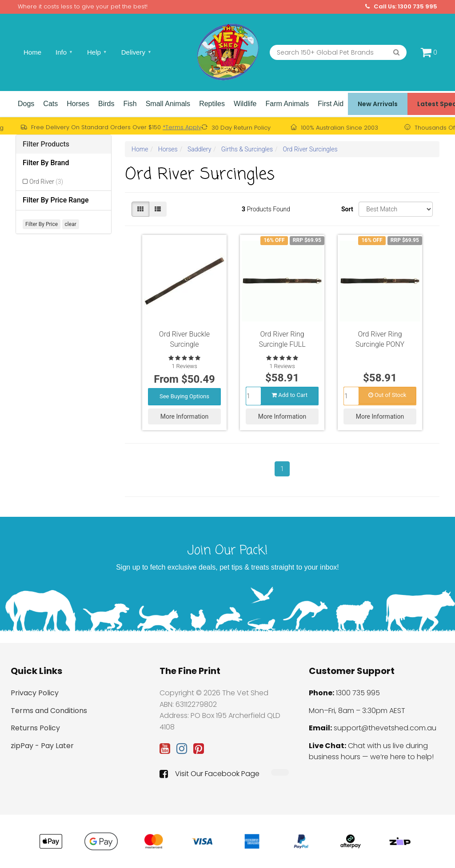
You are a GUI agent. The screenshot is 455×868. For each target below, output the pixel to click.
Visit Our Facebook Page (210, 774)
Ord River (46, 182)
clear (71, 224)
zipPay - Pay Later (42, 746)
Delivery (136, 52)
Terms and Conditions (49, 711)
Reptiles (212, 104)
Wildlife (245, 104)
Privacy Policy (35, 693)
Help (97, 52)
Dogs (26, 104)
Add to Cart (289, 394)
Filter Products (46, 144)
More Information (184, 416)
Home (32, 52)
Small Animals (168, 104)
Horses (78, 104)
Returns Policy (35, 728)
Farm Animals (287, 104)
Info (64, 52)
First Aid (331, 104)
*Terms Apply (182, 127)
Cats (50, 104)
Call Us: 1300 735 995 (401, 7)
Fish (130, 104)
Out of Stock (387, 394)
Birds (106, 104)
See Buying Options (184, 396)
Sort (347, 209)
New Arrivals (378, 104)
